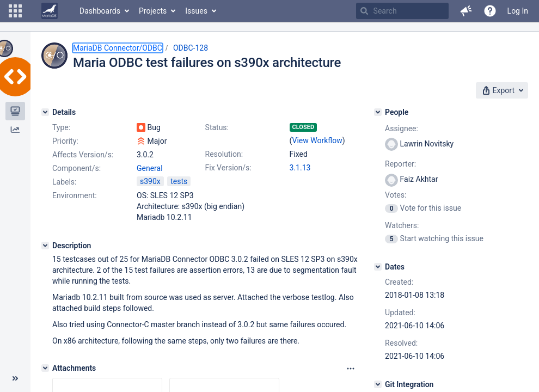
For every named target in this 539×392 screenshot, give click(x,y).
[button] (15, 11)
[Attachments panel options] (351, 369)
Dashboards (100, 11)
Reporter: (400, 164)
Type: (61, 127)
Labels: (64, 182)
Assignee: (402, 128)
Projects (153, 11)
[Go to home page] (50, 11)
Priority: (65, 141)
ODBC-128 (191, 48)
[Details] (45, 112)
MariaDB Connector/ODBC (118, 48)
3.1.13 (300, 168)
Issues (196, 11)
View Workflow (317, 140)
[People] (378, 112)
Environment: (75, 195)
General (150, 168)
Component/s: (76, 168)
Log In (518, 11)
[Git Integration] (378, 384)
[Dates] (378, 267)
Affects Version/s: (83, 155)
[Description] (45, 246)
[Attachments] (45, 368)
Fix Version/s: (228, 168)
